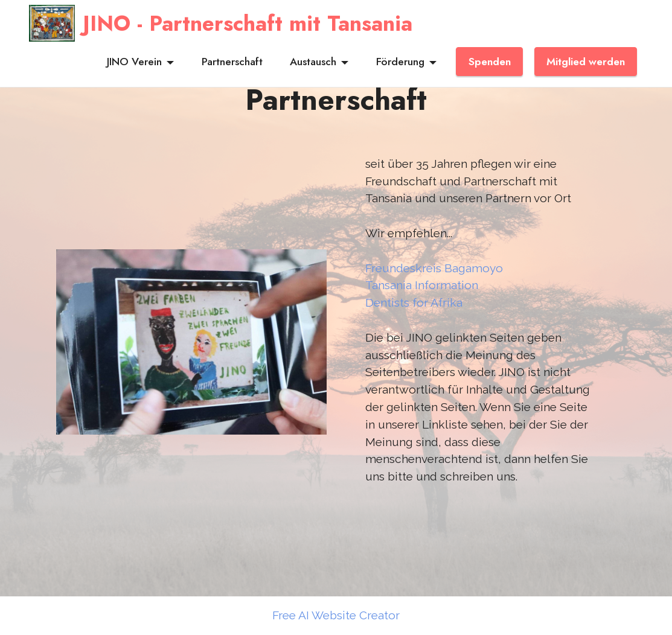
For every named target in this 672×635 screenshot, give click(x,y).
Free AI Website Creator (336, 615)
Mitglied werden (586, 62)
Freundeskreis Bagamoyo (434, 268)
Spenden (490, 62)
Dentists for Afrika (414, 302)
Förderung (400, 62)
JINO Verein (134, 62)
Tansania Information (422, 285)
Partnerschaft (232, 62)
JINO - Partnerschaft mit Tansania (248, 23)
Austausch (313, 62)
